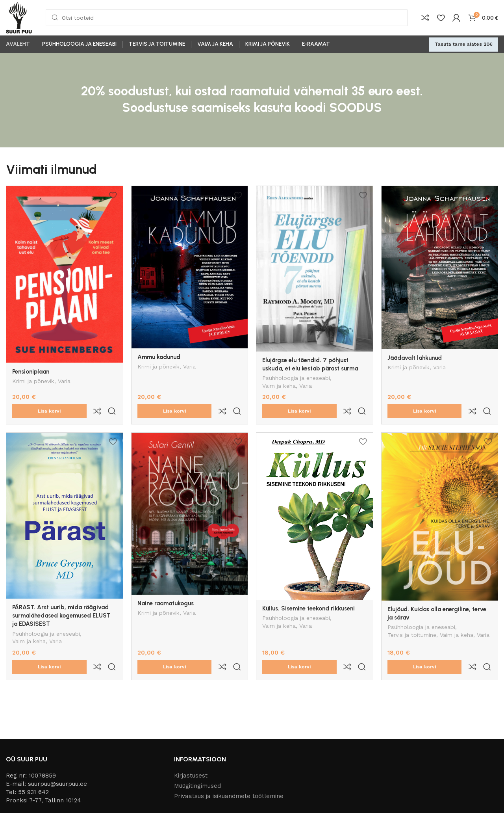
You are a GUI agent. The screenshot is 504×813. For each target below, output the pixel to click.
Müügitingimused (197, 753)
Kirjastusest (191, 742)
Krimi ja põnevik (33, 382)
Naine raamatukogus (166, 587)
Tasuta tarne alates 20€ (464, 44)
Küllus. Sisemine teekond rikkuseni (309, 592)
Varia (64, 382)
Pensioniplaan (31, 372)
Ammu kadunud (159, 357)
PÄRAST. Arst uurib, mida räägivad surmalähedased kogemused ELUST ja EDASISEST (61, 599)
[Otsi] (227, 18)
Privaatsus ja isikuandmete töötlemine (229, 763)
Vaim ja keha (279, 387)
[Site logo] (19, 17)
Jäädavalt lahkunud (415, 358)
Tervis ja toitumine (412, 619)
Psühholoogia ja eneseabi (296, 379)
